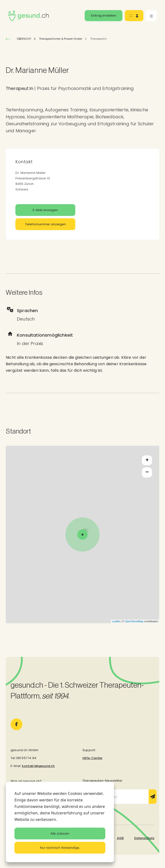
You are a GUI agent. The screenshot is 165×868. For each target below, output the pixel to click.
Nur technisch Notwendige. (60, 848)
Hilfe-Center (92, 758)
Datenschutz (144, 838)
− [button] (147, 472)
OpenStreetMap (134, 621)
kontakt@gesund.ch (38, 766)
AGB (120, 838)
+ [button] (147, 460)
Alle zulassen (60, 833)
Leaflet (116, 621)
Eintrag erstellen (104, 16)
